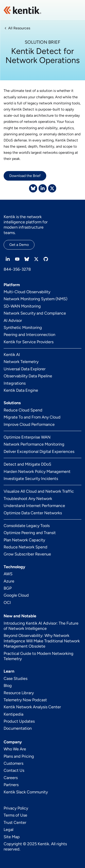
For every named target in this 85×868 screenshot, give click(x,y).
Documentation (18, 728)
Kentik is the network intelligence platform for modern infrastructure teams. (26, 225)
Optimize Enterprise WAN (27, 437)
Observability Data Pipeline (28, 376)
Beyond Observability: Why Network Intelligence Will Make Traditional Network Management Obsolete (42, 641)
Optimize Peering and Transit (30, 533)
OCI (7, 603)
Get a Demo (19, 245)
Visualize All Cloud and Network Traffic (39, 491)
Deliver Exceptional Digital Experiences (39, 452)
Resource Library (19, 693)
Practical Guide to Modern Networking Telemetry (39, 656)
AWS (8, 574)
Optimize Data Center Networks (33, 513)
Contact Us (14, 770)
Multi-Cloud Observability (27, 292)
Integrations (15, 383)
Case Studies (16, 679)
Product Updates (19, 721)
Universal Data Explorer (25, 369)
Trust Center (15, 823)
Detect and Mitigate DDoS (27, 464)
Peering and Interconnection (29, 335)
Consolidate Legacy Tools (27, 526)
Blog (8, 686)
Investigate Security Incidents (31, 479)
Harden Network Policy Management (37, 472)
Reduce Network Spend (25, 547)
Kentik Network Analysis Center (32, 707)
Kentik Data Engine (21, 390)
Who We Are (15, 749)
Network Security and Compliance (35, 313)
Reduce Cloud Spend (23, 410)
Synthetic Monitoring (23, 328)
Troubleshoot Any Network (28, 499)
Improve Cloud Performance (29, 424)
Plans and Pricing (19, 756)
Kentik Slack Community (26, 792)
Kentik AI (12, 355)
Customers (13, 763)
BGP (8, 588)
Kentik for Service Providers (29, 342)
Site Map (12, 837)
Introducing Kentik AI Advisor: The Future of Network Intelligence (41, 626)
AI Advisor (13, 320)
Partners (11, 785)
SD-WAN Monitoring (22, 306)
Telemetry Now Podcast (25, 700)
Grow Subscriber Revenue (27, 554)
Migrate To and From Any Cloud (32, 417)
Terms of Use (15, 815)
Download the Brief (25, 176)
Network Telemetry (21, 362)
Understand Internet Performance (34, 506)
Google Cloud (16, 595)
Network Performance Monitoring (34, 444)
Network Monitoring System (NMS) (35, 299)
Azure (9, 581)
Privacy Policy (16, 808)
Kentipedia (13, 714)
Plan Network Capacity (24, 540)
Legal (8, 830)
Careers (11, 778)
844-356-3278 (17, 269)
